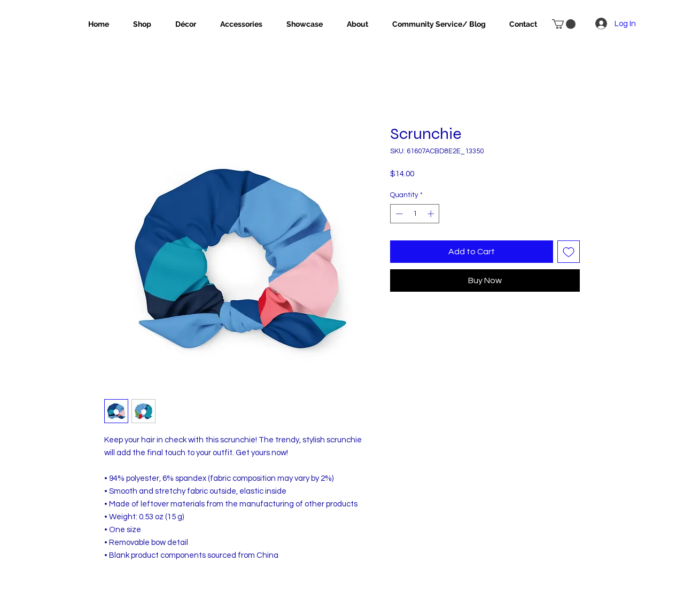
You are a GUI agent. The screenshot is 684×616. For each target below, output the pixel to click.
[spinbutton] (415, 214)
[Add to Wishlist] (569, 252)
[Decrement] (398, 214)
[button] (564, 24)
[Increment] (432, 214)
